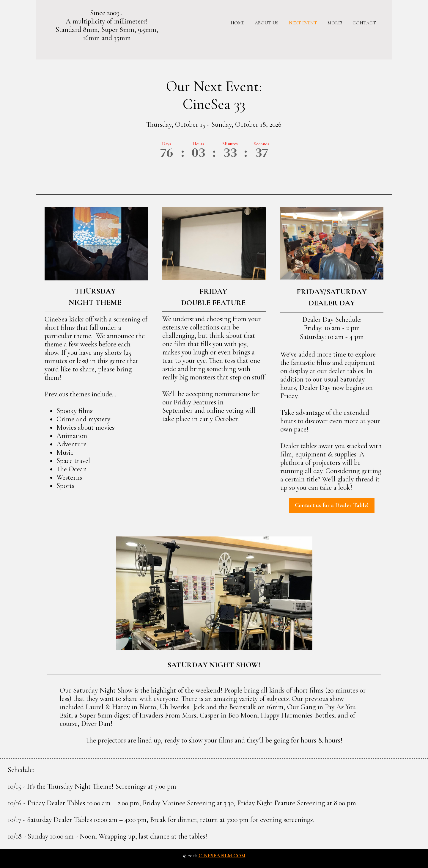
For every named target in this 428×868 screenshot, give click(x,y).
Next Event (303, 23)
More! (335, 23)
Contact (364, 23)
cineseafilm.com (222, 856)
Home (237, 23)
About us (267, 23)
